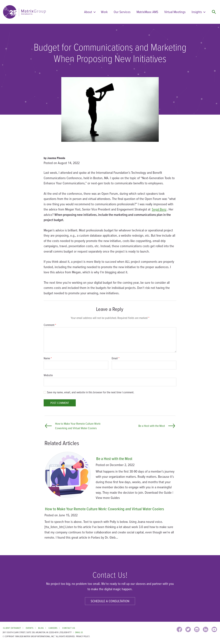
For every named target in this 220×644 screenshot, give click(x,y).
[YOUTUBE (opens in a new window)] (214, 629)
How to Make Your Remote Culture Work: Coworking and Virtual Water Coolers (104, 509)
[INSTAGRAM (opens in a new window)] (197, 629)
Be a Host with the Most (114, 459)
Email (116, 358)
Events (30, 628)
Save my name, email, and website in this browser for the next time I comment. (91, 392)
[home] (24, 12)
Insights (197, 12)
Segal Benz (159, 209)
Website (48, 375)
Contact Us (69, 628)
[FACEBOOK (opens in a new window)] (179, 629)
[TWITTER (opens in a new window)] (188, 629)
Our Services (122, 12)
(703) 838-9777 (65, 632)
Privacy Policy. (83, 636)
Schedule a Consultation (110, 601)
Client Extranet (12, 628)
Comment (50, 325)
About (88, 12)
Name (48, 358)
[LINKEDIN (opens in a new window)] (206, 629)
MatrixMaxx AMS (147, 12)
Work (104, 12)
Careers (53, 628)
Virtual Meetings (175, 12)
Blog (41, 628)
